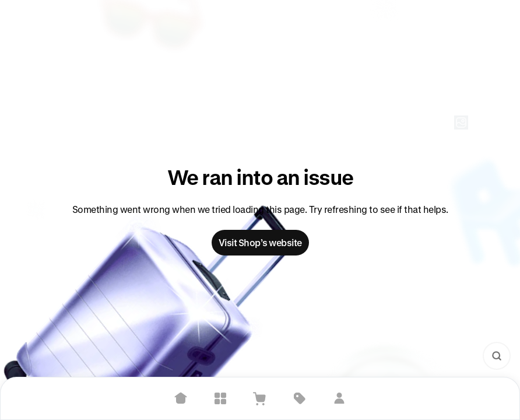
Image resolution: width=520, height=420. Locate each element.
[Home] (181, 398)
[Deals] (300, 398)
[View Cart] (260, 398)
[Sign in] (339, 398)
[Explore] (220, 398)
